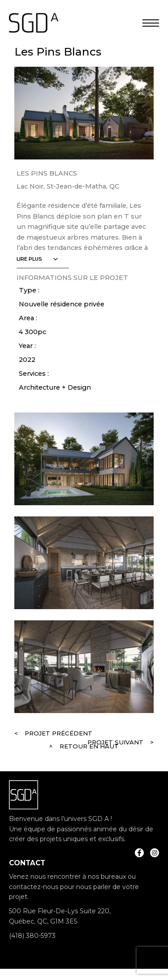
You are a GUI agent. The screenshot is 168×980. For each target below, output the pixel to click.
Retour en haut (89, 746)
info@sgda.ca (30, 950)
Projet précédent (58, 733)
